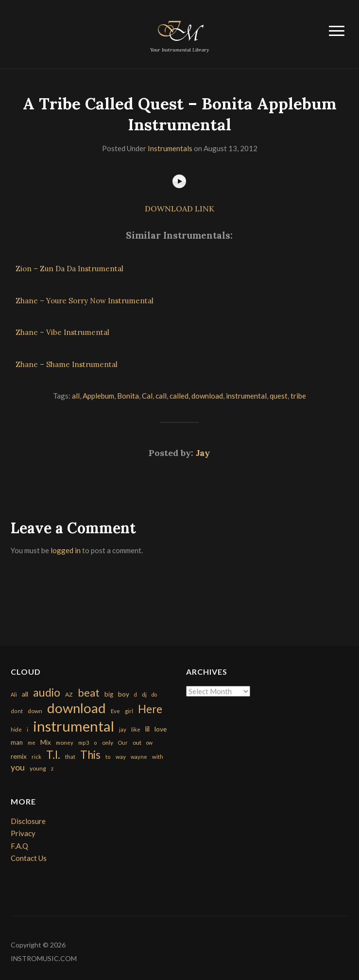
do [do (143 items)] (154, 694)
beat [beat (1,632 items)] (89, 693)
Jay (203, 453)
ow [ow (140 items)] (149, 743)
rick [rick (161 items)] (36, 757)
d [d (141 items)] (136, 694)
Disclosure (28, 821)
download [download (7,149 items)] (77, 708)
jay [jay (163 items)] (123, 729)
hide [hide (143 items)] (16, 729)
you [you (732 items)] (18, 767)
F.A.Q (19, 846)
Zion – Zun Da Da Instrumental (69, 269)
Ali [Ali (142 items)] (14, 694)
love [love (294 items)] (161, 729)
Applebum (98, 396)
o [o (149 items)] (95, 743)
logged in (66, 550)
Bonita (128, 396)
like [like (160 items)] (136, 729)
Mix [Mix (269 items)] (46, 742)
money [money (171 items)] (65, 743)
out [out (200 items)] (137, 743)
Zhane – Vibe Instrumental (62, 332)
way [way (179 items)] (121, 757)
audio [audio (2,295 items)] (47, 692)
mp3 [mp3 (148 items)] (84, 743)
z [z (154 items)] (52, 768)
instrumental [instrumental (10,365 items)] (74, 726)
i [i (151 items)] (27, 729)
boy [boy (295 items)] (124, 694)
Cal (147, 396)
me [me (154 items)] (32, 743)
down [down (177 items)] (35, 711)
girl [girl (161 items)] (129, 711)
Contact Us (29, 858)
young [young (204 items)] (38, 768)
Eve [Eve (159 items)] (115, 711)
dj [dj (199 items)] (144, 694)
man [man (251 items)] (17, 742)
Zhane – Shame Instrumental (67, 364)
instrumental (246, 396)
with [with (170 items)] (158, 757)
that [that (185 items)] (70, 757)
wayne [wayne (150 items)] (139, 757)
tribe (298, 396)
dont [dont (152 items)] (17, 711)
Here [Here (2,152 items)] (150, 709)
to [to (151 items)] (108, 757)
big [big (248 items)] (109, 694)
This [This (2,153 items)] (90, 755)
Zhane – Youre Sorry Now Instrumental (85, 301)
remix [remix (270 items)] (19, 756)
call (161, 396)
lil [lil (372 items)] (147, 729)
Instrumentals (170, 148)
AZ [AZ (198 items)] (69, 694)
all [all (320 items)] (25, 694)
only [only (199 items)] (108, 743)
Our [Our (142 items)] (123, 743)
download (207, 396)
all (76, 396)
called (179, 396)
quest (279, 396)
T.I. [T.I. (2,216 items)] (53, 755)
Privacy (23, 833)
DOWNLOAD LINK (179, 209)
